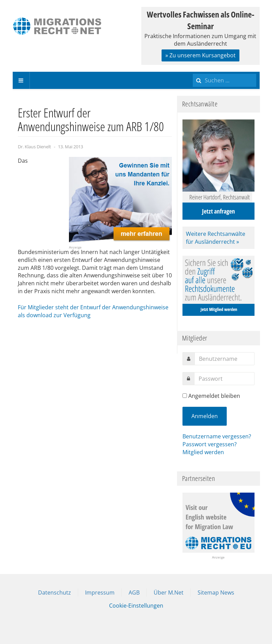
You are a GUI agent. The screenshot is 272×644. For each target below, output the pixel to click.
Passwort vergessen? (210, 444)
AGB (134, 593)
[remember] (185, 396)
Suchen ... (193, 72)
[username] (224, 359)
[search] (224, 80)
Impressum (100, 593)
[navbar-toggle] (21, 80)
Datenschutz (55, 593)
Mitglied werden (203, 452)
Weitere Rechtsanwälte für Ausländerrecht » (216, 238)
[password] (224, 379)
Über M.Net (169, 593)
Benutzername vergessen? (217, 436)
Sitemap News (216, 593)
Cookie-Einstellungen (136, 606)
